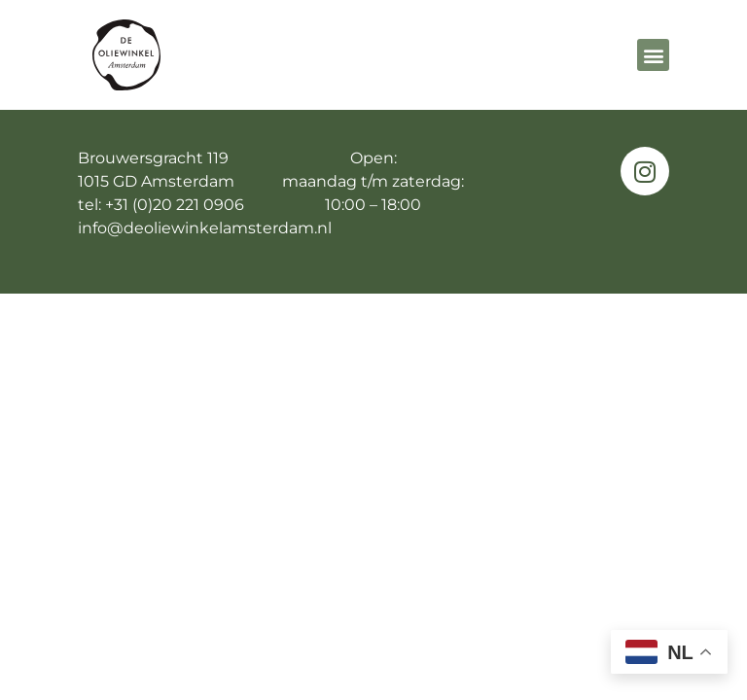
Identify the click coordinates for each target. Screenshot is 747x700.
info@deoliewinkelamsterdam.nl (205, 267)
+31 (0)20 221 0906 (175, 244)
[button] (653, 55)
